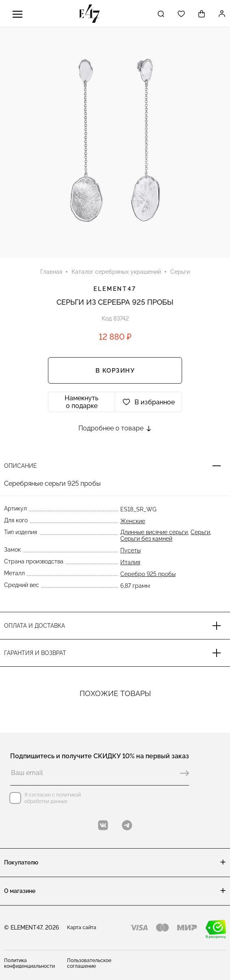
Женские (133, 521)
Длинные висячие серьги (154, 532)
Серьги (200, 532)
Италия (130, 562)
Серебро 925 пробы (148, 574)
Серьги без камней (146, 539)
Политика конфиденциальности (29, 963)
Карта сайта (82, 928)
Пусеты (130, 550)
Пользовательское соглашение (89, 963)
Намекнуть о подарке (81, 402)
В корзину (115, 371)
